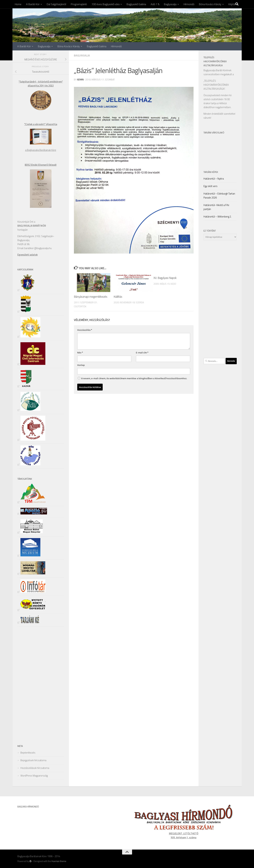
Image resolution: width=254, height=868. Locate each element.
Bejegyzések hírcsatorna (33, 760)
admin (80, 79)
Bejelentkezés (28, 753)
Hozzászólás (85, 330)
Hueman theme (59, 861)
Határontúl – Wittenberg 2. (217, 217)
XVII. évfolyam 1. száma (184, 837)
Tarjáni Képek (211, 172)
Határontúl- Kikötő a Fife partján (216, 207)
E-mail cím (142, 352)
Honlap (81, 365)
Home (18, 4)
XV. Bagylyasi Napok (165, 278)
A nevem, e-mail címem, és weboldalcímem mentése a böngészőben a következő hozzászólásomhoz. (134, 378)
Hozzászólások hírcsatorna (35, 768)
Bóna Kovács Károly (210, 4)
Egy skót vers (210, 186)
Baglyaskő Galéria (136, 4)
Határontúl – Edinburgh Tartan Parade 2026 (219, 196)
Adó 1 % (155, 4)
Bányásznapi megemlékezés (91, 297)
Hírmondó (189, 4)
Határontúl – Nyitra (214, 179)
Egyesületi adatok (28, 255)
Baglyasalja (170, 4)
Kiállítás (118, 297)
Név (80, 352)
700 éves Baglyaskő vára (105, 4)
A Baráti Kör (33, 4)
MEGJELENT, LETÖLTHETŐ (184, 833)
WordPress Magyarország (34, 776)
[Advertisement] (27, 685)
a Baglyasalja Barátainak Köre (41, 150)
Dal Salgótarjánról (56, 4)
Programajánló (79, 4)
